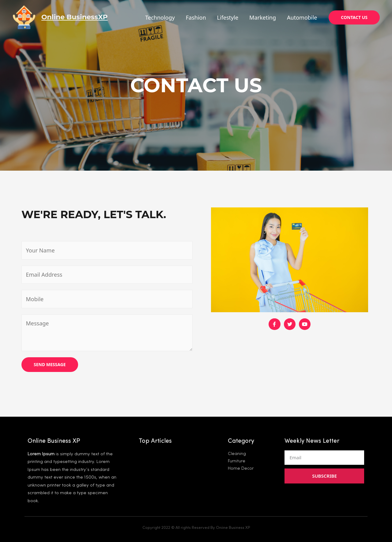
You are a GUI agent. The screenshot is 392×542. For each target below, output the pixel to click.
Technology (160, 17)
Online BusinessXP (75, 17)
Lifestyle (228, 17)
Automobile (302, 17)
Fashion (196, 17)
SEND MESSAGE (50, 364)
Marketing (263, 17)
